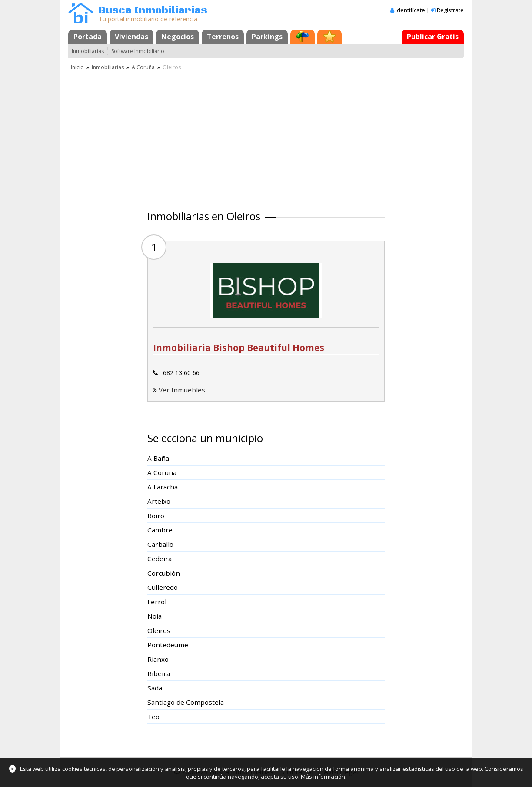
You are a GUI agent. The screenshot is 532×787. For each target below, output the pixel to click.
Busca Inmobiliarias (153, 11)
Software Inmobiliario (138, 51)
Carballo (160, 544)
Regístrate (450, 10)
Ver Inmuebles (182, 390)
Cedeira (160, 559)
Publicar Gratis (433, 37)
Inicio (77, 67)
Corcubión (164, 573)
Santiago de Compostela (186, 702)
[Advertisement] (266, 137)
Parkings (267, 37)
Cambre (160, 530)
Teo (153, 717)
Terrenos (223, 37)
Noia (155, 616)
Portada (88, 37)
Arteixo (159, 501)
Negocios (178, 37)
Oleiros (159, 630)
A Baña (158, 458)
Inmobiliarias (88, 51)
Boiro (156, 516)
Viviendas (131, 37)
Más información (323, 777)
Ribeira (159, 673)
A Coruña (143, 67)
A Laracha (163, 487)
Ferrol (157, 602)
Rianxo (158, 659)
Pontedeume (168, 645)
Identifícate (410, 10)
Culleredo (163, 587)
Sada (155, 688)
